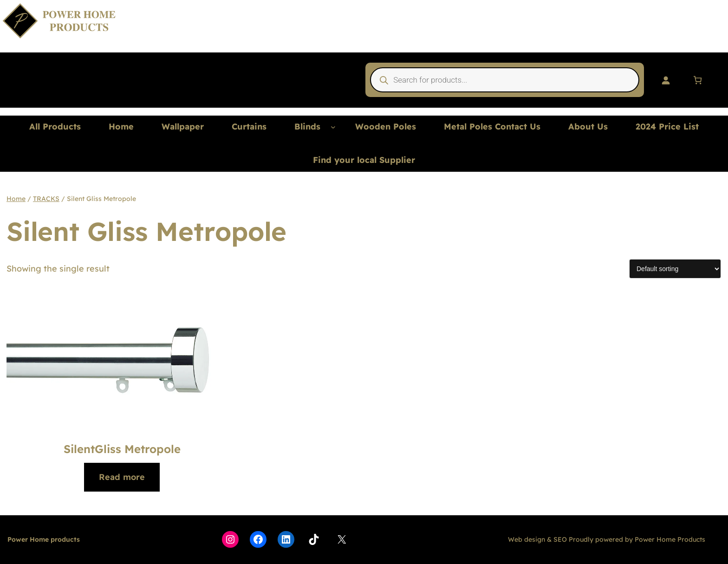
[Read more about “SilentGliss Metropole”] (122, 477)
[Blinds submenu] (333, 127)
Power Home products (44, 539)
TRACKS (46, 199)
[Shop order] (675, 269)
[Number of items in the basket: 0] (698, 80)
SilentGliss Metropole (122, 449)
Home (16, 199)
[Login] (666, 80)
